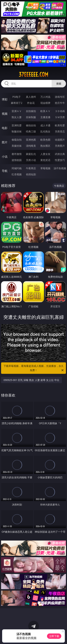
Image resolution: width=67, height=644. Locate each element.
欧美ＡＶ (45, 111)
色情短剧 (31, 174)
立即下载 (54, 636)
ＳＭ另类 (60, 117)
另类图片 (60, 146)
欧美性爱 (60, 125)
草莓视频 (45, 168)
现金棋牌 (45, 103)
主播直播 (45, 117)
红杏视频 (17, 174)
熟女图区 (45, 146)
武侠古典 (60, 154)
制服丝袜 (17, 131)
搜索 (59, 84)
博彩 (5, 99)
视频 (5, 114)
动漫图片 (60, 140)
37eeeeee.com (33, 75)
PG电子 (17, 97)
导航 (5, 171)
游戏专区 (60, 97)
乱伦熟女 (45, 131)
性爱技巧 (60, 160)
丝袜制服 (31, 117)
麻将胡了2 (17, 103)
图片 (5, 142)
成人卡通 (45, 125)
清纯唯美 (31, 146)
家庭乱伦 (31, 154)
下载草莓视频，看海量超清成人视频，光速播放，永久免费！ (34, 368)
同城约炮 (17, 168)
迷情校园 (17, 160)
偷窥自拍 (17, 140)
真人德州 (31, 97)
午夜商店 (31, 168)
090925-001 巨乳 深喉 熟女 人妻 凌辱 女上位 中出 (31, 380)
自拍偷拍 (31, 111)
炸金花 (31, 103)
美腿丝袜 (17, 146)
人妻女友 (45, 154)
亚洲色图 (31, 140)
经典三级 (31, 131)
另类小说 (31, 160)
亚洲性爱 (17, 125)
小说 (5, 157)
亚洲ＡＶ (17, 111)
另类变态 (60, 131)
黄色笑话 (45, 160)
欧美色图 (45, 140)
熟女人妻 (17, 117)
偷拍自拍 (31, 125)
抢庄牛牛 (60, 103)
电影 (5, 128)
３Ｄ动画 (60, 111)
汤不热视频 (60, 168)
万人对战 (45, 97)
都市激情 (17, 154)
